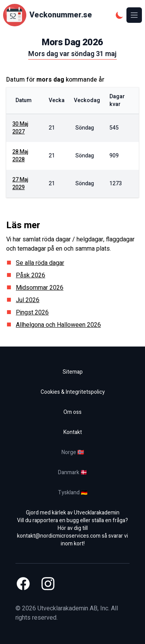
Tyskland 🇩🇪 (73, 493)
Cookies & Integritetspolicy (73, 392)
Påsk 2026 (31, 275)
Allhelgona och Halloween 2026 (58, 325)
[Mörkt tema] (119, 15)
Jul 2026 (28, 300)
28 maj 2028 (20, 156)
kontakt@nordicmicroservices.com (59, 536)
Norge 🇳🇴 (73, 452)
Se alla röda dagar (40, 263)
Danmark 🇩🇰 (72, 472)
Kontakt (73, 432)
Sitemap (73, 372)
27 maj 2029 (20, 184)
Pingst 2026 (32, 313)
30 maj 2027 (20, 128)
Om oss (72, 412)
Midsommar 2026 (40, 288)
